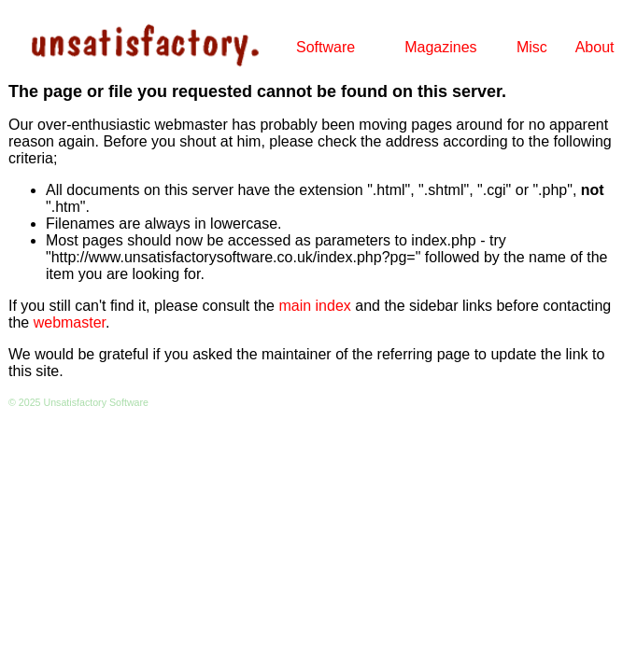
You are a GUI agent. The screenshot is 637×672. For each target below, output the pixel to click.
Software (326, 47)
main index (314, 306)
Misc (532, 47)
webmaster (70, 322)
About (595, 47)
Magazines (440, 47)
